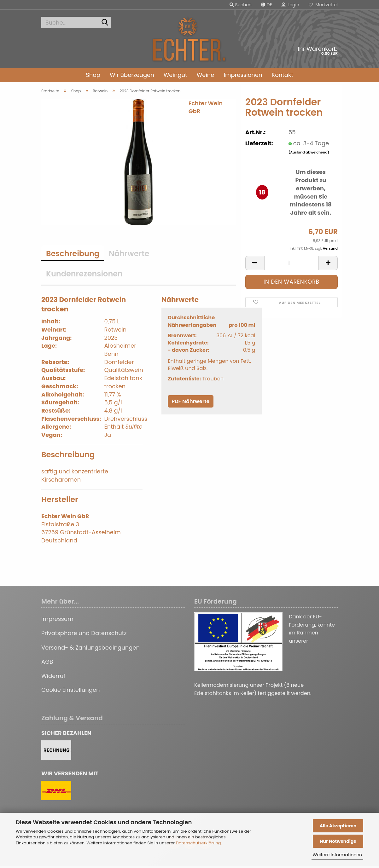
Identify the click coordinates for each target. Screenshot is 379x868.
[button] (267, 5)
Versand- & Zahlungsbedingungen (90, 649)
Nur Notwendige (338, 841)
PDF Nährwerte (190, 403)
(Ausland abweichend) (309, 154)
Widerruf (53, 678)
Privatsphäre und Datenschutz (84, 635)
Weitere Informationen (337, 855)
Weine (206, 75)
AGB (47, 664)
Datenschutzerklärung (198, 843)
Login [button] (290, 5)
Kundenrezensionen (84, 276)
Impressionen (243, 75)
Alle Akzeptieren (338, 826)
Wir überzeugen (132, 75)
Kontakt (282, 75)
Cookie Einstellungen (71, 692)
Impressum (57, 621)
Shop (93, 75)
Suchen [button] (241, 5)
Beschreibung (73, 255)
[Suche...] (105, 23)
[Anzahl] (292, 265)
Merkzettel (323, 5)
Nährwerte (129, 255)
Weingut (175, 75)
